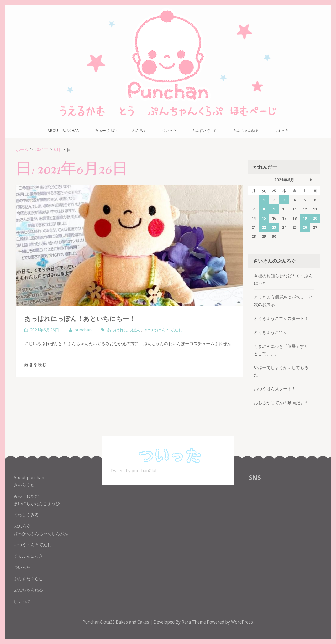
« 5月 (257, 180)
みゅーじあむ (106, 130)
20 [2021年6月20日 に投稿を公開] (315, 218)
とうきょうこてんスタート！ (281, 318)
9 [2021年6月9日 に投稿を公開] (274, 209)
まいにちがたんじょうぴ (37, 503)
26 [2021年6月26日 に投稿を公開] (305, 227)
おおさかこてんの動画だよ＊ (281, 403)
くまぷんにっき (28, 556)
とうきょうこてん (271, 332)
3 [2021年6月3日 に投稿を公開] (284, 200)
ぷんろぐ (139, 130)
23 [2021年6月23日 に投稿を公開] (274, 227)
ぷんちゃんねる (246, 130)
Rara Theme (194, 622)
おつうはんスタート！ (275, 389)
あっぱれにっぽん (124, 330)
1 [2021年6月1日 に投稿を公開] (264, 200)
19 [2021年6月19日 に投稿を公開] (305, 218)
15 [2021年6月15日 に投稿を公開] (264, 218)
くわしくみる (26, 515)
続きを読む (36, 365)
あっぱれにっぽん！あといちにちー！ (80, 318)
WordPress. (242, 622)
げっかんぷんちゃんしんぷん (41, 533)
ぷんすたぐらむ (205, 130)
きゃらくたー (26, 485)
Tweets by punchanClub (134, 471)
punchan (83, 330)
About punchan (64, 130)
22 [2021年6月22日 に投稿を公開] (264, 227)
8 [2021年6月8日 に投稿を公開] (264, 209)
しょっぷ (281, 130)
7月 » (311, 180)
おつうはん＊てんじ (164, 330)
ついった (169, 130)
